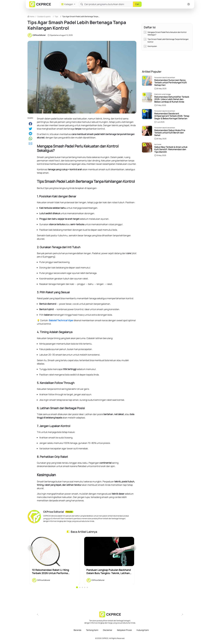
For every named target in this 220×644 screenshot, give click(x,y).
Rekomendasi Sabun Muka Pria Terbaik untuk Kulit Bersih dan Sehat (170, 115)
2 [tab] (80, 587)
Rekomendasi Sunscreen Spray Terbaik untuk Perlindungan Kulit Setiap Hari (171, 65)
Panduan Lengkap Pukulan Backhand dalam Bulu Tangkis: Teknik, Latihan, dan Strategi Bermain (109, 573)
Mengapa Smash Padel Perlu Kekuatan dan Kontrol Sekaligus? (167, 28)
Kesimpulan (152, 41)
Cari (137, 4)
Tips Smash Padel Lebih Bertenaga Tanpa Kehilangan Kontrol (168, 35)
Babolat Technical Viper (61, 320)
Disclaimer (108, 630)
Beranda (77, 630)
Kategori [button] (67, 4)
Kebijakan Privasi (124, 630)
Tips (56, 17)
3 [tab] (82, 587)
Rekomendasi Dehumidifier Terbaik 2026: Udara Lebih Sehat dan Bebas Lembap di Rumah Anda (172, 81)
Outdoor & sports (44, 17)
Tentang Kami (92, 630)
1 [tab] (77, 587)
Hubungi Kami (143, 630)
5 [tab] (87, 587)
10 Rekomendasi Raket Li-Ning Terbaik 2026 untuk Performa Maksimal (51, 573)
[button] (189, 4)
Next (134, 548)
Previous (30, 548)
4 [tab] (85, 587)
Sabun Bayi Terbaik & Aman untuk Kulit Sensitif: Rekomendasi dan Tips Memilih (171, 131)
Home (32, 17)
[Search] (108, 4)
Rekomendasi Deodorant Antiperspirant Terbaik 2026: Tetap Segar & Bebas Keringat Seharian (172, 98)
